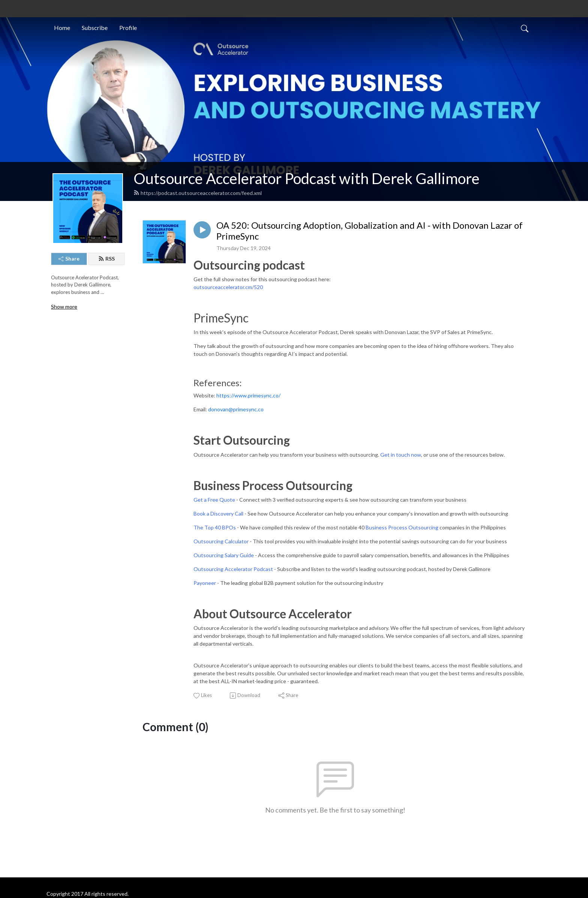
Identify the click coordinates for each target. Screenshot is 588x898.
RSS (106, 259)
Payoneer (205, 583)
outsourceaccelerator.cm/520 (228, 287)
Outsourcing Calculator (221, 541)
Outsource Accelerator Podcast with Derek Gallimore (307, 178)
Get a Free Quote (214, 500)
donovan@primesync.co (236, 409)
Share (69, 259)
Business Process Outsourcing (402, 527)
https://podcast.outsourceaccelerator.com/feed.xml (198, 193)
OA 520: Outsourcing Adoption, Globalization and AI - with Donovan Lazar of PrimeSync (370, 231)
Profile (128, 28)
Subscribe (95, 28)
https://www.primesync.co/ (248, 395)
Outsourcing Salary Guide (224, 555)
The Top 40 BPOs (215, 527)
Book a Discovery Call (218, 513)
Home (62, 28)
